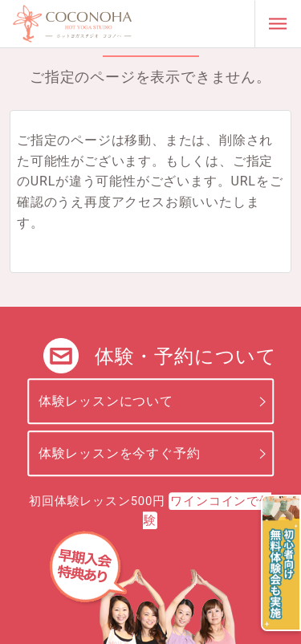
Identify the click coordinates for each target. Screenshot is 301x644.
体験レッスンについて (106, 401)
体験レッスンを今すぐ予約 (120, 453)
